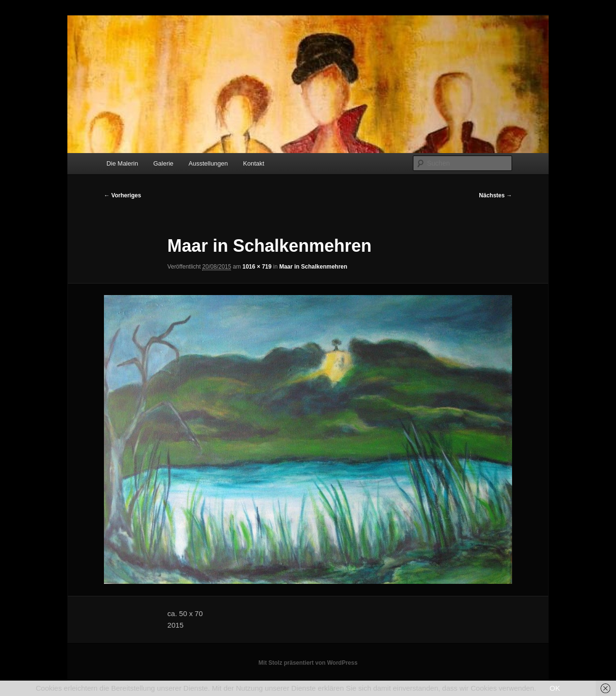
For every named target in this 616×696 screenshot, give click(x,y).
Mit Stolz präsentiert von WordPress (308, 663)
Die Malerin (122, 163)
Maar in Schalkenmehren (313, 267)
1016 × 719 (257, 267)
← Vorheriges (122, 195)
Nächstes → (495, 195)
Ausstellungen (208, 163)
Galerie (163, 163)
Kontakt (254, 163)
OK (555, 688)
